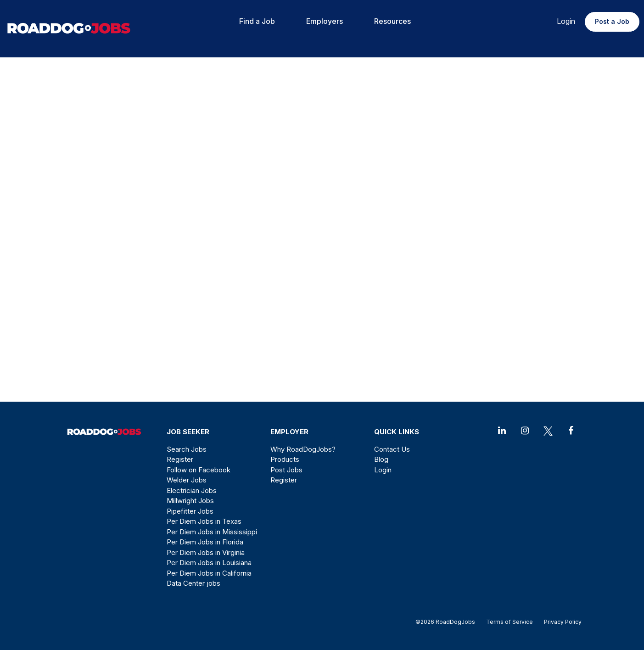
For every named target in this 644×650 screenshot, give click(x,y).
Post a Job (612, 21)
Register (180, 459)
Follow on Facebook (199, 470)
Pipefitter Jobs (190, 511)
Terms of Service (510, 622)
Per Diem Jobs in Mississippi (212, 532)
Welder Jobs (187, 480)
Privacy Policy (560, 622)
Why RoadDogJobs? (303, 449)
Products (285, 459)
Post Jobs (286, 470)
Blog (381, 459)
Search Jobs (187, 449)
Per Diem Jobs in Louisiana (209, 563)
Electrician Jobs (192, 490)
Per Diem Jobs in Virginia (206, 552)
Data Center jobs (193, 583)
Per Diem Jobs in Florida (205, 542)
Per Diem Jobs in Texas (204, 521)
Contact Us (392, 449)
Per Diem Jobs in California (209, 573)
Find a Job (257, 21)
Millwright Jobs (190, 501)
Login (566, 21)
